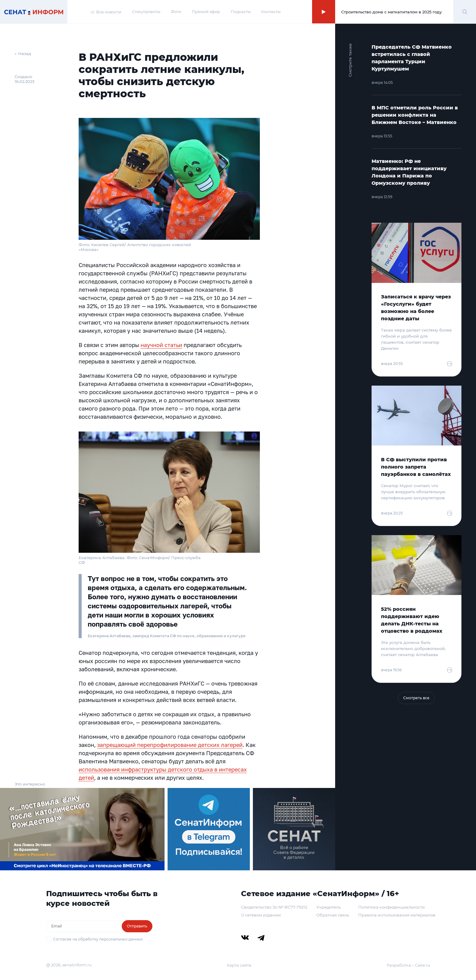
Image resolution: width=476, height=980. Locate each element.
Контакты (271, 12)
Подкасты (241, 12)
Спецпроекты (146, 12)
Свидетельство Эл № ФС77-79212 (274, 907)
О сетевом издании (261, 915)
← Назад (23, 53)
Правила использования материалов (397, 915)
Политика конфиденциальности (391, 907)
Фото (176, 12)
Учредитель (328, 907)
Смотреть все (416, 698)
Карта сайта (239, 965)
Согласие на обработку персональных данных (98, 939)
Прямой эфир (206, 12)
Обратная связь (333, 915)
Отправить (137, 926)
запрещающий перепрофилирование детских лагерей (170, 745)
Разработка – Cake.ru (408, 965)
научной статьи (161, 345)
